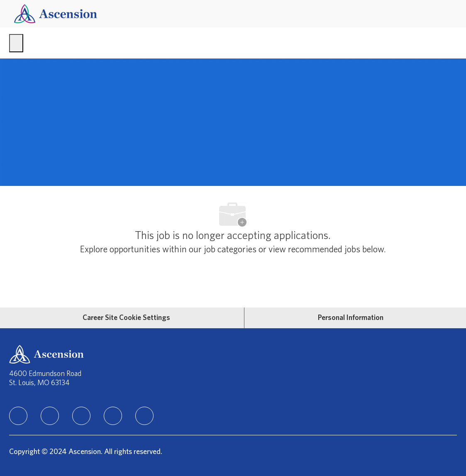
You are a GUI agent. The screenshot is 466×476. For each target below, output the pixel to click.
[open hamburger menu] (16, 43)
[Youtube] (144, 416)
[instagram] (81, 416)
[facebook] (50, 416)
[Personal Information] (351, 318)
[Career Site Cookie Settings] (126, 318)
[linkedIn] (18, 416)
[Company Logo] (56, 13)
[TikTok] (113, 416)
